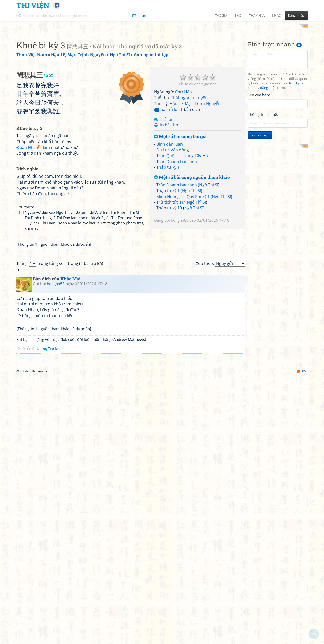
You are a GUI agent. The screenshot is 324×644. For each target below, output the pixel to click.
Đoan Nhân (29, 214)
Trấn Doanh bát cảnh (177, 157)
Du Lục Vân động (173, 145)
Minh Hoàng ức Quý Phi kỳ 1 (183, 192)
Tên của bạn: (259, 90)
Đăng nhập (296, 15)
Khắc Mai (70, 405)
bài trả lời (166, 105)
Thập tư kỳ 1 (168, 163)
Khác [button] (276, 15)
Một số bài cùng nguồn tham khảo (192, 173)
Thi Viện (33, 5)
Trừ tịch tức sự (170, 198)
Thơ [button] (238, 15)
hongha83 (180, 216)
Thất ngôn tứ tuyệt (189, 93)
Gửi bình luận (260, 131)
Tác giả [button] (221, 15)
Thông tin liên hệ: (263, 110)
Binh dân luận (170, 139)
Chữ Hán (184, 87)
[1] (22, 278)
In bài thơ (169, 120)
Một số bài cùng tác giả (180, 132)
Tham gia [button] (257, 15)
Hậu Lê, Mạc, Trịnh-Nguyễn (195, 99)
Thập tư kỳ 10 (169, 203)
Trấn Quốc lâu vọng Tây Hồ (182, 151)
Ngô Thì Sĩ (209, 180)
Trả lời (166, 114)
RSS (302, 569)
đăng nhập (268, 83)
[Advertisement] (82, 97)
